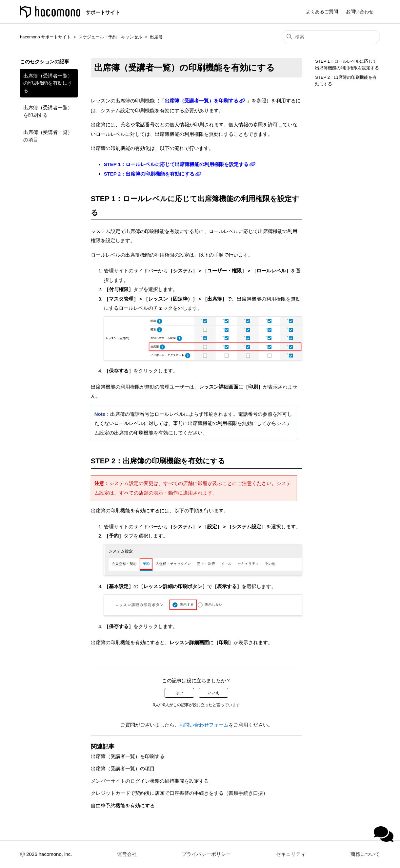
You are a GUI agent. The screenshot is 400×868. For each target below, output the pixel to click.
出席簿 (156, 37)
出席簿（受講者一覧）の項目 (48, 136)
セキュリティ (291, 854)
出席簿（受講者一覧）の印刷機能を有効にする (48, 83)
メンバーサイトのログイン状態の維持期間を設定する (150, 781)
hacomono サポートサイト (45, 37)
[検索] (331, 37)
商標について (365, 854)
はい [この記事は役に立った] (179, 693)
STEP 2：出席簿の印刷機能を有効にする (149, 174)
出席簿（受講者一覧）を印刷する (48, 111)
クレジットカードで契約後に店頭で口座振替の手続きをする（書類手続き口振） (179, 793)
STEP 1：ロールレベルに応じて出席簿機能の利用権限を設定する (176, 164)
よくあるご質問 (322, 11)
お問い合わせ (360, 11)
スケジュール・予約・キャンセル (110, 37)
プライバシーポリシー (206, 854)
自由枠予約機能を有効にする (123, 805)
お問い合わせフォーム (204, 725)
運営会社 (127, 854)
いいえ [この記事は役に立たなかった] (213, 693)
